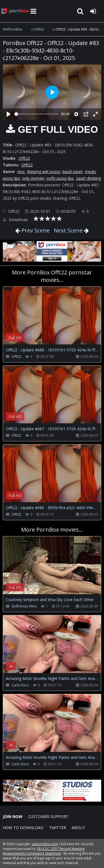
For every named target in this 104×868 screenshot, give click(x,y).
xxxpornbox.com (45, 844)
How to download (23, 828)
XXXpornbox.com (15, 11)
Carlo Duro (20, 685)
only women (33, 178)
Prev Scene (35, 230)
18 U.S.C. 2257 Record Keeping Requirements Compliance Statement (44, 851)
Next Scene (68, 230)
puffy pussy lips (60, 178)
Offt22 (39, 29)
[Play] (9, 114)
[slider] (37, 114)
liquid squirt (73, 172)
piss (21, 172)
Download (15, 220)
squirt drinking (88, 178)
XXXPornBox (12, 29)
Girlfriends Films (24, 606)
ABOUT (78, 828)
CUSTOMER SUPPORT (48, 816)
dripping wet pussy (44, 172)
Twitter (58, 828)
